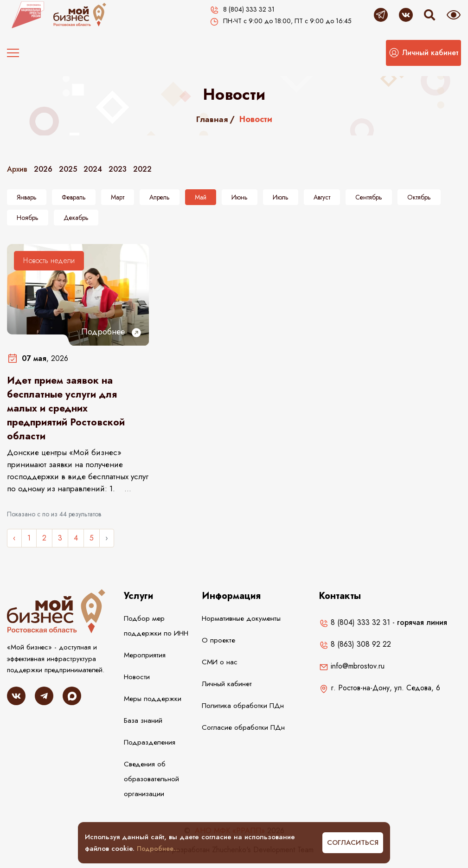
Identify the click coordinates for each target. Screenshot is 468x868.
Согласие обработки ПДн (242, 733)
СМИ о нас (219, 667)
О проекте (217, 645)
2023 (118, 169)
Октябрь (419, 197)
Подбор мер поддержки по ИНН (155, 631)
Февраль (74, 197)
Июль (281, 197)
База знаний (143, 726)
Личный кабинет (226, 689)
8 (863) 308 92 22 (355, 649)
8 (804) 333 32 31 (355, 627)
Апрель (160, 197)
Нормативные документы (240, 624)
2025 (68, 169)
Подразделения (149, 747)
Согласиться (353, 842)
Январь (27, 197)
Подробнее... (159, 849)
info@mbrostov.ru (352, 671)
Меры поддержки (151, 704)
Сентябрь (369, 197)
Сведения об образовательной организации (151, 784)
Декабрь (76, 218)
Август (322, 197)
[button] (423, 53)
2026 (43, 169)
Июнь (240, 197)
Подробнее (112, 332)
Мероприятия (144, 660)
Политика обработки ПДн (242, 711)
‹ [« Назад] (14, 543)
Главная (212, 119)
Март (118, 197)
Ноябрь (28, 218)
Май (201, 197)
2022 (142, 169)
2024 (93, 169)
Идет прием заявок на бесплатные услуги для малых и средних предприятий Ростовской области (69, 411)
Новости (137, 682)
